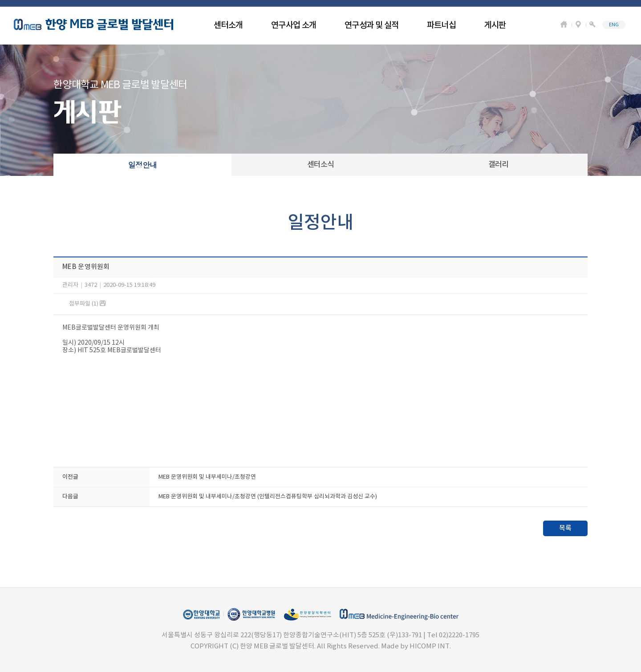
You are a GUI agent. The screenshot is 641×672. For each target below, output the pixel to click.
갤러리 (498, 165)
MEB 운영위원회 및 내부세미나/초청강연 (207, 477)
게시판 (495, 25)
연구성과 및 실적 (372, 25)
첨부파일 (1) (87, 304)
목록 (565, 528)
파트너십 (442, 25)
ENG (614, 25)
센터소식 (321, 165)
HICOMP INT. (430, 646)
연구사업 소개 (294, 25)
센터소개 (228, 25)
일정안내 (143, 165)
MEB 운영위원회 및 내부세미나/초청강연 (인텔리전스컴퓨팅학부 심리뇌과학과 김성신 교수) (268, 497)
